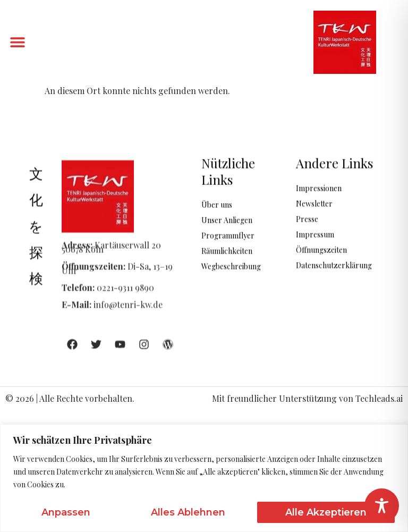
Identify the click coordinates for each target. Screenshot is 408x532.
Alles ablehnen (188, 512)
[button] (17, 42)
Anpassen (66, 512)
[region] (204, 478)
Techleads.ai (379, 398)
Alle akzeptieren (326, 512)
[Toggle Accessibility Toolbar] (382, 506)
